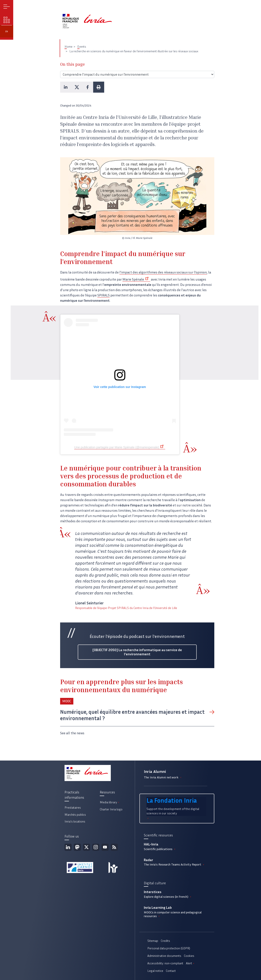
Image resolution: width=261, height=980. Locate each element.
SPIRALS (104, 295)
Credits (165, 941)
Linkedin (68, 847)
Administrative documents (164, 956)
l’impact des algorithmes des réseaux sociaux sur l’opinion (163, 272)
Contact (171, 971)
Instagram (96, 847)
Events (82, 47)
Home (68, 47)
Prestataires (73, 808)
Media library (110, 802)
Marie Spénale (136, 279)
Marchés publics (75, 815)
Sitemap (153, 941)
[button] (66, 87)
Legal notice (155, 971)
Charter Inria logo (111, 809)
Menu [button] (7, 7)
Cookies (189, 956)
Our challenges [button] (7, 20)
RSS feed (114, 847)
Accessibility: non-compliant (165, 963)
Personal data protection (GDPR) (169, 948)
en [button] (7, 31)
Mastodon (77, 847)
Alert (190, 963)
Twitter (87, 847)
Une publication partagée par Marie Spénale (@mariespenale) (120, 447)
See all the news (72, 733)
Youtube (105, 847)
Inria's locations (75, 822)
